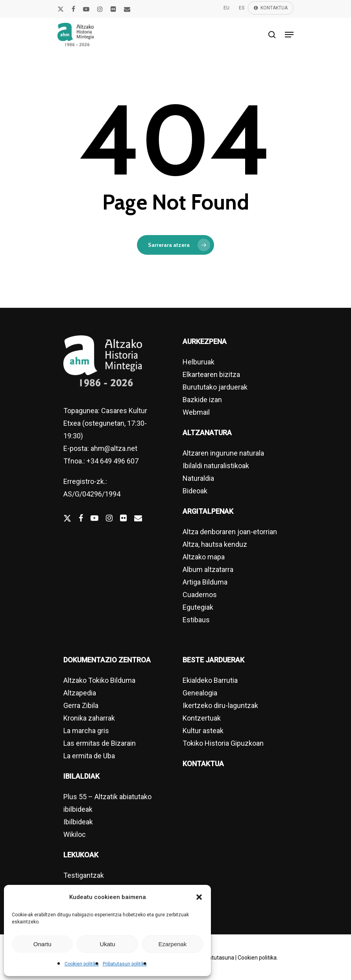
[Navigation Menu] (289, 35)
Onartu (42, 944)
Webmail (196, 412)
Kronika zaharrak (89, 718)
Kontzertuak (202, 718)
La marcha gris (86, 731)
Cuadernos (200, 595)
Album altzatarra (208, 569)
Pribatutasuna (216, 958)
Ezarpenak (172, 944)
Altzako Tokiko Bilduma (99, 680)
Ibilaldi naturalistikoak (216, 466)
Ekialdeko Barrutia (210, 680)
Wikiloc (75, 834)
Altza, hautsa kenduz (215, 544)
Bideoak (195, 491)
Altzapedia (80, 693)
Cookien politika (82, 964)
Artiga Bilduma (205, 582)
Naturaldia (198, 478)
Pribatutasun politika (125, 964)
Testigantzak (84, 875)
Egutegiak (198, 607)
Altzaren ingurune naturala (223, 453)
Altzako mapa (204, 557)
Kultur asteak (203, 731)
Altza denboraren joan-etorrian (230, 532)
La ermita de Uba (89, 756)
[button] (199, 897)
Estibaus (196, 620)
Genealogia (200, 693)
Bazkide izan (202, 400)
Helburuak (199, 362)
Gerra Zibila (81, 705)
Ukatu (107, 944)
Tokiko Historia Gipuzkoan (223, 743)
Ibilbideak (78, 822)
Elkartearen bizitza (211, 374)
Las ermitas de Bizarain (100, 743)
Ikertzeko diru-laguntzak (220, 705)
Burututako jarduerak (215, 387)
